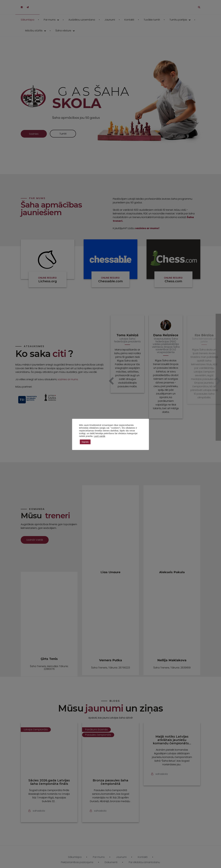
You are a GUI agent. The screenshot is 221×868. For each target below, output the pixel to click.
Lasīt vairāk (100, 436)
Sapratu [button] (85, 442)
